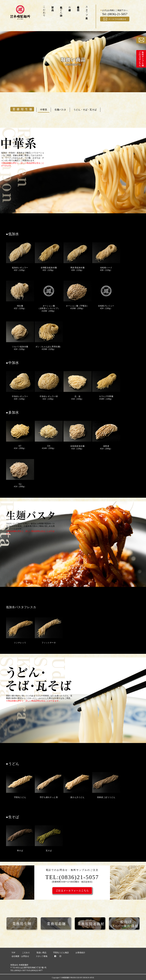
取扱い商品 (53, 6)
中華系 (44, 110)
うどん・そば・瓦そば (85, 110)
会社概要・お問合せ (78, 7)
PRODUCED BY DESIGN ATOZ (82, 978)
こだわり (44, 10)
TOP (13, 953)
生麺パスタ (60, 110)
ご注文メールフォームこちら (92, 891)
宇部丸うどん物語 (61, 9)
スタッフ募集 (87, 10)
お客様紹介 (70, 6)
